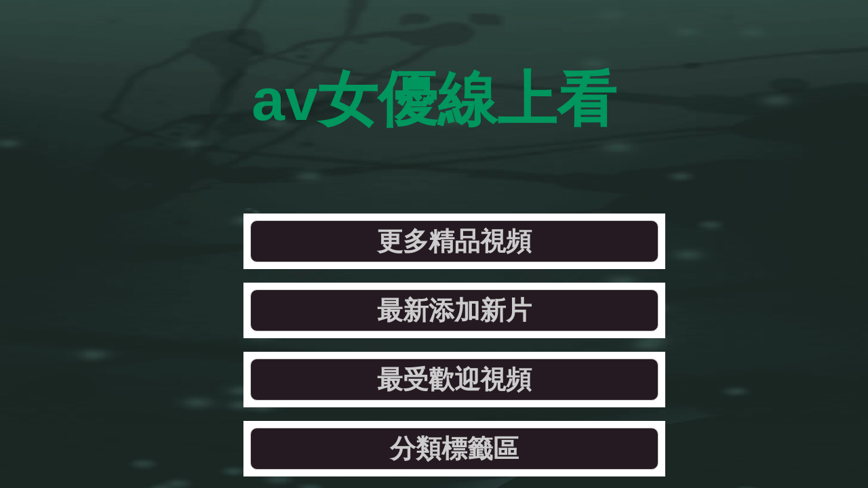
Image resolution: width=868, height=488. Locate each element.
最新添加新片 (359, 159)
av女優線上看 (434, 67)
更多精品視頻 (174, 159)
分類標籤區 (728, 159)
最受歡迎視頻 (543, 159)
